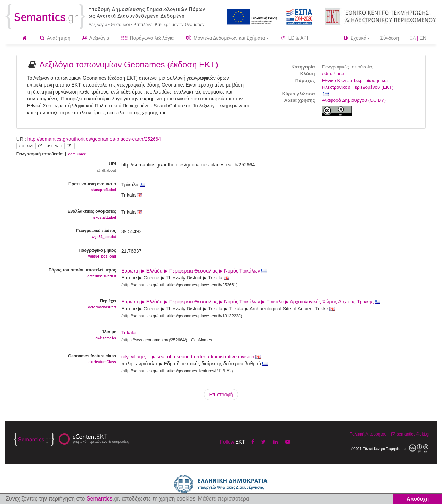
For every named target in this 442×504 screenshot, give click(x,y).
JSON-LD (55, 146)
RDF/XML (26, 146)
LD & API (294, 38)
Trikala (129, 333)
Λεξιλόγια (96, 38)
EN (423, 38)
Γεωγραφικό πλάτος (64, 234)
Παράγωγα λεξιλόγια (148, 38)
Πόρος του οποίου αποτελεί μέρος (64, 273)
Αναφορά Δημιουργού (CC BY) (354, 100)
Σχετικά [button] (357, 38)
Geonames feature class (64, 359)
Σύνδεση (390, 38)
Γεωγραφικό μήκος (64, 254)
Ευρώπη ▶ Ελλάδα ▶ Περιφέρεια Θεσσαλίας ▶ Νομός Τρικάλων (194, 271)
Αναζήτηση (55, 38)
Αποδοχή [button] (418, 499)
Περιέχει (64, 304)
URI (64, 167)
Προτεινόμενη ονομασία (64, 187)
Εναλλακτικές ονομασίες (64, 215)
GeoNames (202, 340)
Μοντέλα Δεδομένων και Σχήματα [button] (227, 38)
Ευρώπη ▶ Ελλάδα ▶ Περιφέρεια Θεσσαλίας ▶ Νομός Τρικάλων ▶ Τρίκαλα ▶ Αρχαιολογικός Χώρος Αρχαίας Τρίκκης (251, 302)
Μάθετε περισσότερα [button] (224, 499)
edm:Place (333, 74)
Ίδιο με (64, 335)
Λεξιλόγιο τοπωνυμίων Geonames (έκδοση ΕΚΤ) (129, 64)
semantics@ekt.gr (410, 434)
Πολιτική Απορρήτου (368, 434)
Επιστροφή (221, 395)
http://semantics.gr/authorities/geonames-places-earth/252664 (94, 139)
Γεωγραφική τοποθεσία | (51, 154)
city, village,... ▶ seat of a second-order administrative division (191, 357)
